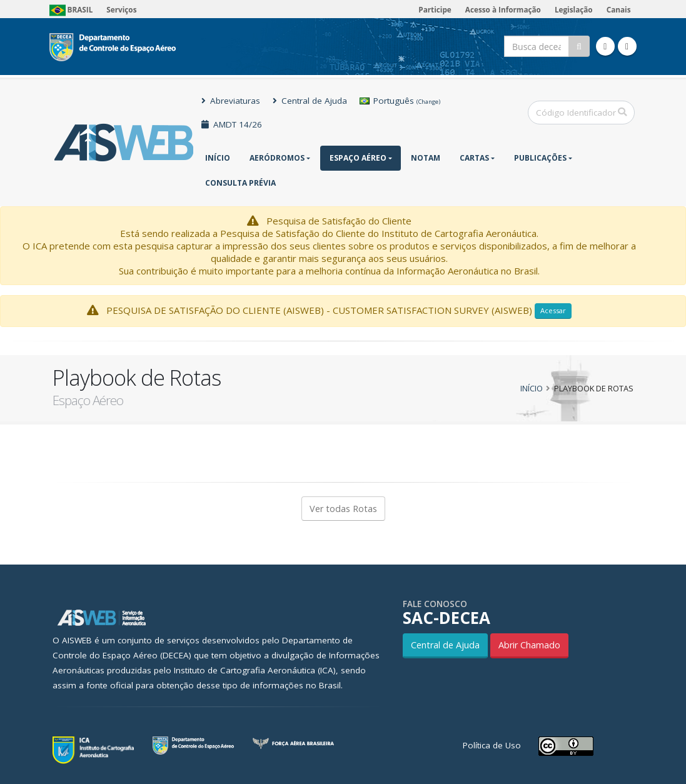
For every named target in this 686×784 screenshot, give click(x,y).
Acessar (553, 310)
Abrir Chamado (529, 645)
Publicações (540, 158)
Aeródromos (277, 158)
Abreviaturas (231, 101)
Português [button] (400, 101)
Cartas (474, 158)
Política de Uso (492, 745)
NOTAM (426, 158)
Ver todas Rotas (343, 509)
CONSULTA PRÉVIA (240, 183)
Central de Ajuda (310, 101)
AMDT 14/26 (232, 124)
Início (218, 158)
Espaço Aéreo (358, 158)
